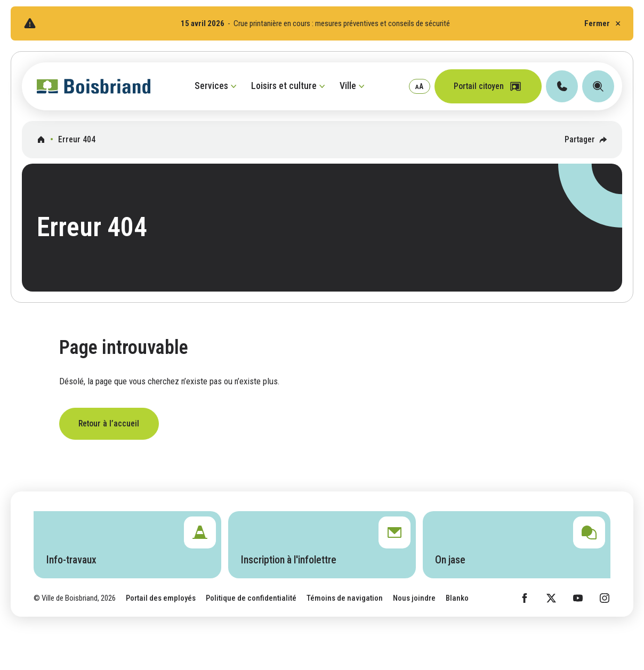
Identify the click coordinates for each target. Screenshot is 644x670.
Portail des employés (161, 598)
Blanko (457, 598)
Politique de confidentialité (251, 598)
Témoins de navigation (345, 598)
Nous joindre (414, 598)
